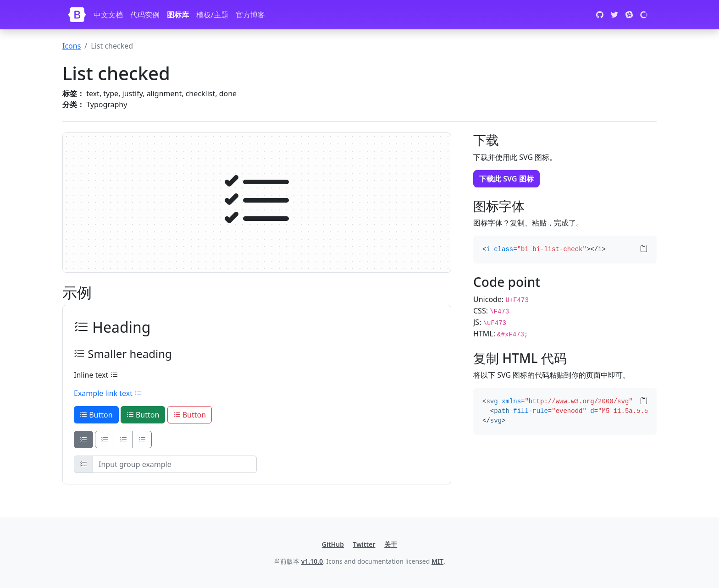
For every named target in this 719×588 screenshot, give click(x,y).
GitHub (333, 544)
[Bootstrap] (77, 15)
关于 (391, 544)
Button (96, 415)
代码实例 (145, 15)
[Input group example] (175, 464)
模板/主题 (212, 15)
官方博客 (250, 15)
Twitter (364, 544)
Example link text (108, 393)
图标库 (178, 15)
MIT (437, 561)
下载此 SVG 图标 (506, 179)
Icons (72, 46)
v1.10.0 (312, 561)
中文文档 (108, 15)
